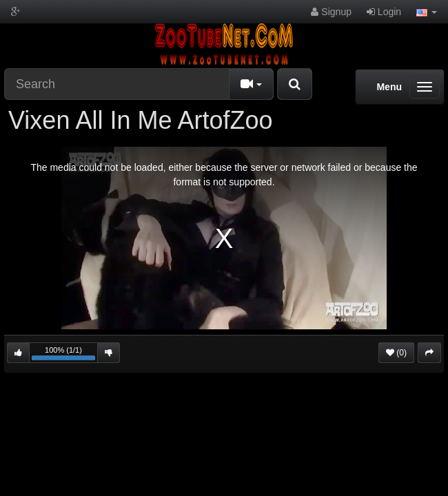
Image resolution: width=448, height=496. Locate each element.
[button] (427, 12)
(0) (396, 353)
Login (384, 12)
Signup (331, 12)
